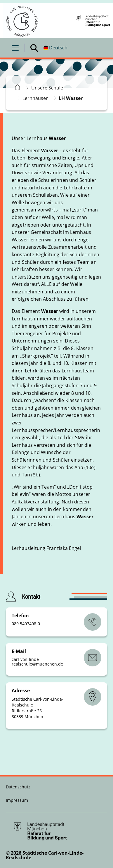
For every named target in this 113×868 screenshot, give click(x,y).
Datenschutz (18, 787)
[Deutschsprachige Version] (55, 48)
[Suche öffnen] (34, 48)
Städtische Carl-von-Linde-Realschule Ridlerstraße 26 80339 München (38, 708)
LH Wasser (71, 98)
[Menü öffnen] (15, 48)
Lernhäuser (35, 98)
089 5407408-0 (26, 624)
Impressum (17, 800)
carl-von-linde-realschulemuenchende (37, 662)
